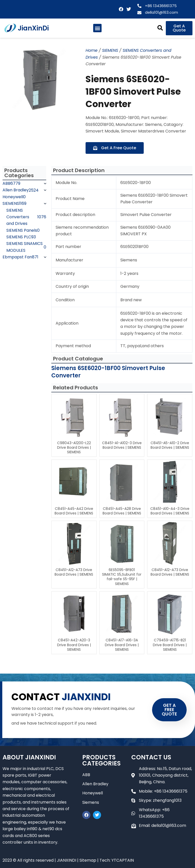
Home (92, 50)
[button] (97, 28)
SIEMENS (110, 50)
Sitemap (88, 860)
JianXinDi (33, 28)
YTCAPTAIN (123, 860)
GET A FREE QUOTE (169, 710)
